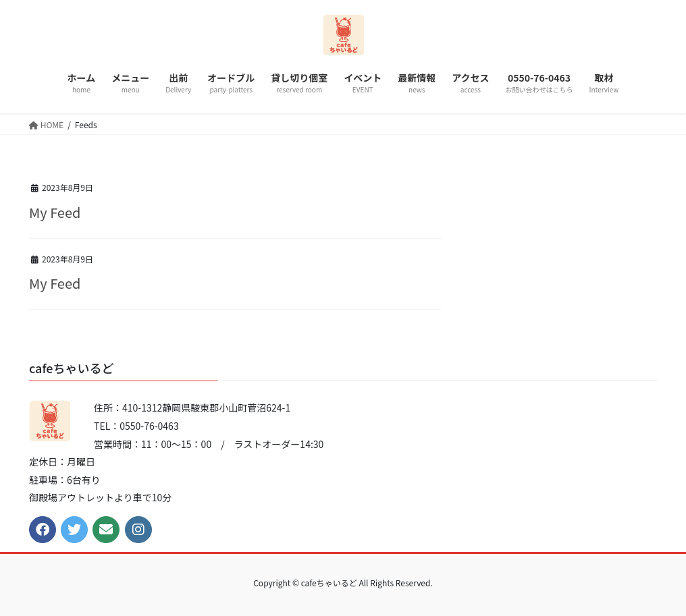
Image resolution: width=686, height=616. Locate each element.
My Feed (55, 212)
